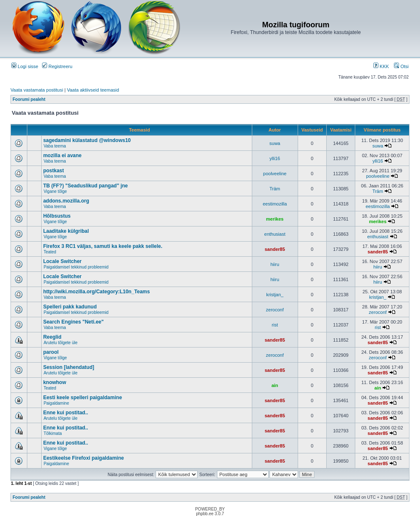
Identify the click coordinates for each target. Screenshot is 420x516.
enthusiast (275, 234)
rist (275, 325)
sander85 (275, 249)
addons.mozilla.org (66, 201)
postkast (54, 171)
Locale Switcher (62, 261)
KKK (381, 66)
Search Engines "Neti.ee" (74, 322)
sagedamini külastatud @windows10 (87, 140)
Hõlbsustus (57, 216)
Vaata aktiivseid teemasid (93, 90)
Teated (50, 252)
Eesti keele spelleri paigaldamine (83, 398)
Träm (275, 189)
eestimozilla (275, 204)
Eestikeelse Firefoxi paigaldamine (84, 458)
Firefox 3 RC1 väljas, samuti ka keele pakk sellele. (103, 246)
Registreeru (57, 66)
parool (51, 352)
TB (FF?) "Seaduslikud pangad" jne (86, 186)
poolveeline (275, 174)
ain (275, 385)
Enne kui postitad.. (66, 413)
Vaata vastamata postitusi (37, 90)
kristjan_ (275, 295)
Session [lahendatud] (69, 367)
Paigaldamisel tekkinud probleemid (76, 267)
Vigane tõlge (55, 191)
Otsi (401, 66)
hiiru (275, 264)
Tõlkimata (53, 433)
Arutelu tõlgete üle (61, 343)
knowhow (55, 382)
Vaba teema (55, 146)
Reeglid (52, 337)
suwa (275, 143)
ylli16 (275, 158)
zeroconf (275, 310)
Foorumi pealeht (29, 99)
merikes (275, 219)
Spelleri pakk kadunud (70, 307)
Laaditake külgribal (66, 231)
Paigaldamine (57, 403)
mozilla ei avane (62, 155)
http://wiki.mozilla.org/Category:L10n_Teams (97, 292)
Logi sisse (25, 66)
